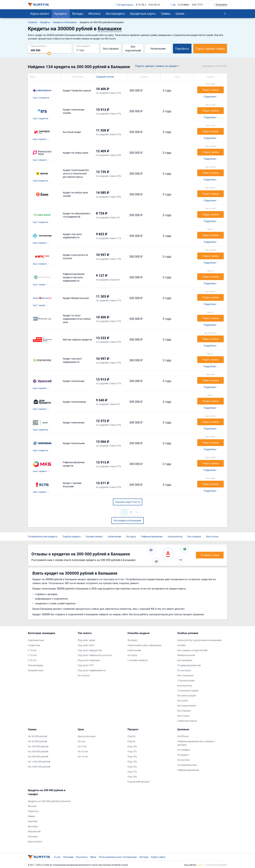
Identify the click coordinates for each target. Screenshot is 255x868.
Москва (32, 806)
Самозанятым (36, 640)
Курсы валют (40, 13)
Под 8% (131, 736)
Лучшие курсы (124, 5)
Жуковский (34, 831)
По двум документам (189, 665)
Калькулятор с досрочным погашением (199, 640)
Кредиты (61, 13)
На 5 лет (82, 746)
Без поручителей (133, 48)
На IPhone (183, 736)
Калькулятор (175, 536)
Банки (180, 13)
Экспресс (133, 640)
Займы (166, 13)
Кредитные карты (143, 13)
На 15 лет (83, 756)
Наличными (158, 49)
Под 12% (132, 751)
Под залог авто (86, 645)
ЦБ (173, 5)
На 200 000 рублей (38, 751)
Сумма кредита (39, 46)
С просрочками (186, 680)
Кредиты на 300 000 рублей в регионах (49, 801)
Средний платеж (105, 77)
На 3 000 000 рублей (39, 767)
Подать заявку (211, 90)
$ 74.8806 (183, 5)
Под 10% (132, 746)
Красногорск (35, 841)
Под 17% (132, 772)
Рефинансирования (188, 770)
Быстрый (182, 700)
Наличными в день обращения (145, 645)
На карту (131, 536)
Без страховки (185, 675)
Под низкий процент (139, 782)
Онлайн (182, 645)
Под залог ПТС (86, 665)
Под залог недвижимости (92, 670)
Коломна (33, 836)
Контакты (82, 857)
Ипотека (94, 13)
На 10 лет (83, 751)
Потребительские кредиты (43, 536)
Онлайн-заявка (94, 536)
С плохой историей (188, 691)
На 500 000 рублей (38, 756)
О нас (57, 857)
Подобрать (182, 49)
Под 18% (132, 777)
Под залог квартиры (89, 660)
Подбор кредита (72, 536)
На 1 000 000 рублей (39, 762)
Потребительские (187, 765)
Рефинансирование (152, 536)
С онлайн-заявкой (138, 660)
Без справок (111, 49)
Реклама (68, 857)
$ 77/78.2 (141, 5)
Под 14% (132, 756)
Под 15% (132, 762)
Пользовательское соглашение (118, 857)
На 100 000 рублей (38, 746)
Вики (93, 857)
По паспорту (184, 670)
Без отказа (212, 536)
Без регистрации (187, 695)
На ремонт (183, 755)
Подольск (33, 811)
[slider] (49, 53)
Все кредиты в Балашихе (128, 520)
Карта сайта (158, 857)
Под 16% (132, 767)
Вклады (78, 13)
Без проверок (185, 660)
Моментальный (186, 655)
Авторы (144, 857)
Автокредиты (115, 13)
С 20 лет (32, 660)
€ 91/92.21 (154, 5)
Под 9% (131, 741)
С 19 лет (32, 655)
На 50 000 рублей (37, 741)
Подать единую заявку (210, 49)
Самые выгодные (187, 721)
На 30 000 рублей (37, 736)
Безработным (36, 670)
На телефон (184, 750)
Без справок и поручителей (192, 650)
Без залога (84, 675)
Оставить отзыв (210, 555)
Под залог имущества (90, 650)
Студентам (34, 645)
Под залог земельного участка (95, 655)
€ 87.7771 (197, 5)
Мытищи (33, 826)
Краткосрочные (87, 736)
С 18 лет (32, 650)
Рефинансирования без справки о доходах (196, 743)
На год (81, 741)
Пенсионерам (35, 665)
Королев (33, 821)
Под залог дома (86, 640)
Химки (31, 816)
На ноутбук (184, 760)
